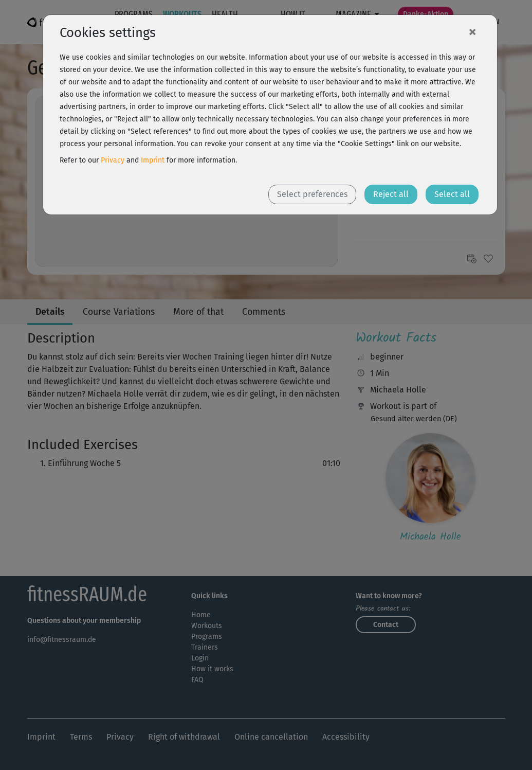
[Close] (472, 31)
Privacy (113, 160)
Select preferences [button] (312, 194)
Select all (452, 194)
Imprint (153, 160)
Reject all (391, 194)
